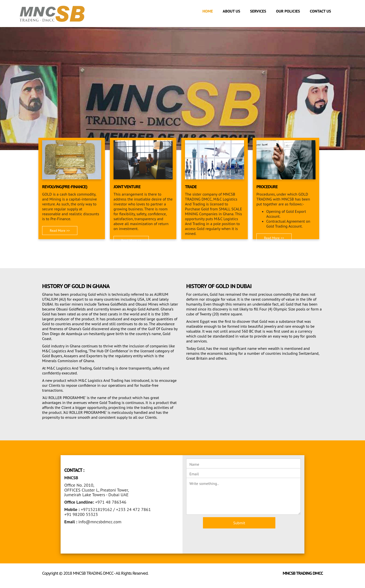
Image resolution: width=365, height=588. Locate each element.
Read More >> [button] (60, 231)
